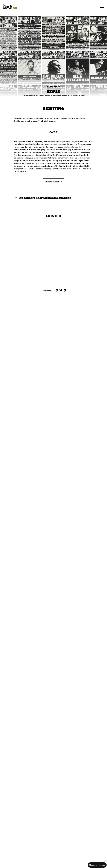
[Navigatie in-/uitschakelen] (102, 7)
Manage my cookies (97, 865)
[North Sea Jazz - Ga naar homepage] (10, 7)
